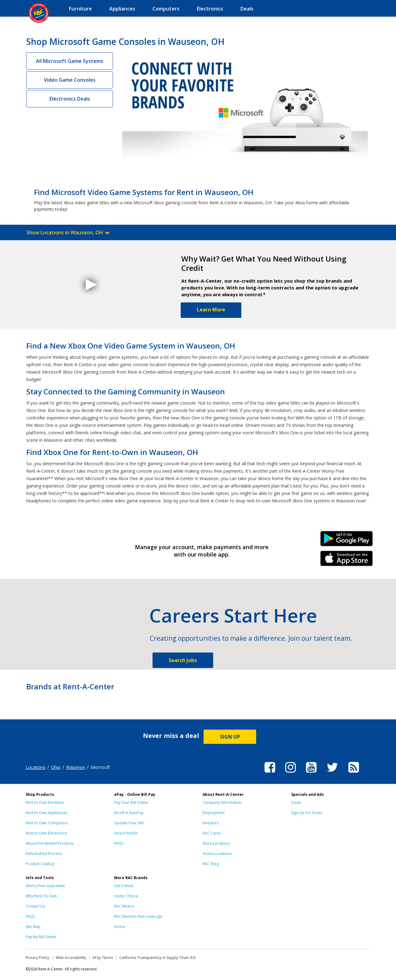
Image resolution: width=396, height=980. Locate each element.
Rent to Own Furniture (45, 802)
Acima (120, 927)
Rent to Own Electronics (46, 833)
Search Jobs (183, 660)
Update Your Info (129, 823)
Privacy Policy (37, 958)
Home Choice (126, 896)
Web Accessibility (71, 958)
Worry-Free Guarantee (45, 886)
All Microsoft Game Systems (70, 61)
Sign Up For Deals (307, 813)
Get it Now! (124, 886)
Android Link (347, 541)
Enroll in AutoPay (129, 813)
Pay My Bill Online (41, 937)
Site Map (33, 927)
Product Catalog (40, 864)
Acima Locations (217, 854)
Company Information (222, 802)
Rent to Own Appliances (47, 813)
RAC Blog (211, 864)
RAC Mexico (124, 906)
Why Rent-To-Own (41, 896)
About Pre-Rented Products (50, 843)
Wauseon (76, 767)
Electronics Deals (70, 99)
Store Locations (216, 843)
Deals (296, 802)
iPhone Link (347, 561)
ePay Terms (103, 958)
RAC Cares (212, 833)
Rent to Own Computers (47, 823)
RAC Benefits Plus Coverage (138, 916)
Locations (36, 767)
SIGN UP (230, 737)
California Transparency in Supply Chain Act (157, 958)
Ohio (56, 767)
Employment (214, 813)
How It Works (126, 833)
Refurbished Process (44, 854)
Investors (211, 823)
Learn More (211, 310)
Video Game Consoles (70, 80)
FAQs (119, 843)
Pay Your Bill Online (131, 802)
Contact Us (35, 906)
